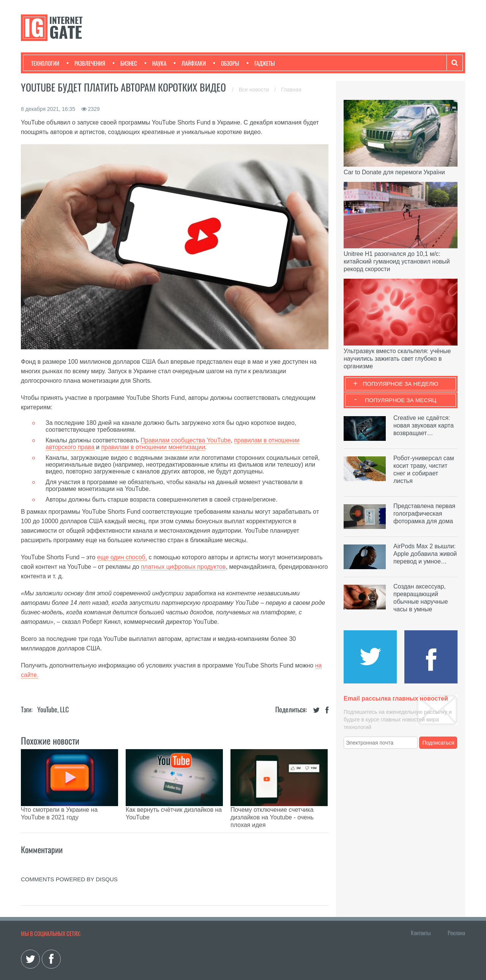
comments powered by (69, 860)
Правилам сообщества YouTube (185, 440)
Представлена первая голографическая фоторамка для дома (424, 514)
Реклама (456, 914)
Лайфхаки (190, 63)
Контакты (421, 914)
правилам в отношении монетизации (153, 447)
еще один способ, (122, 557)
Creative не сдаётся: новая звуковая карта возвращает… (424, 425)
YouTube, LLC (53, 709)
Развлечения (86, 63)
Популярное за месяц (401, 400)
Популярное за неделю (401, 384)
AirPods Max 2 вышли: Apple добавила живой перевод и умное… (425, 554)
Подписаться (439, 743)
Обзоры (226, 63)
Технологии (45, 63)
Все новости (255, 90)
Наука (155, 63)
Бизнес (125, 63)
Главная (291, 90)
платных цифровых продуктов (183, 567)
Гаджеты (261, 63)
